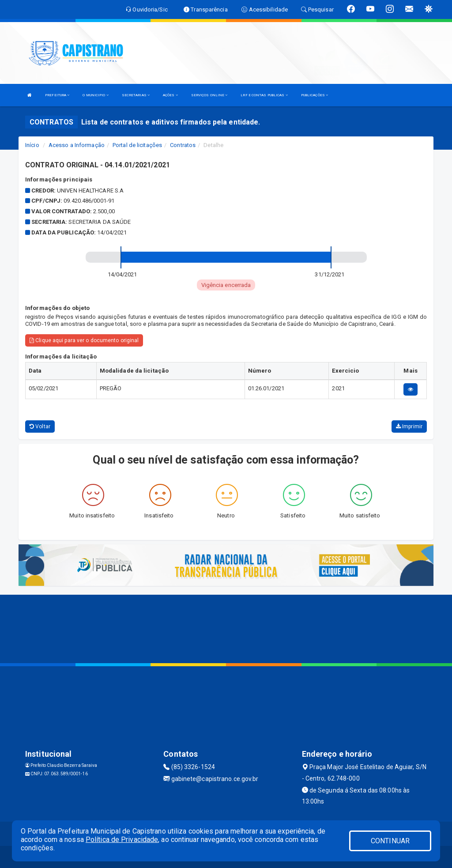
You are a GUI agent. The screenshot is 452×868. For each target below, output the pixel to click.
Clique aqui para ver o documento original (84, 340)
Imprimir (409, 426)
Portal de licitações (137, 145)
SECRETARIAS (136, 95)
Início (32, 145)
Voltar (40, 426)
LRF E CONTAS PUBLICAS (264, 95)
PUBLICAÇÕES (315, 95)
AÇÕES (170, 95)
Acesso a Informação (77, 145)
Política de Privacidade (122, 840)
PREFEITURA (57, 95)
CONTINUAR (390, 841)
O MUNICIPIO (95, 95)
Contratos (183, 145)
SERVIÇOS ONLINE (209, 95)
